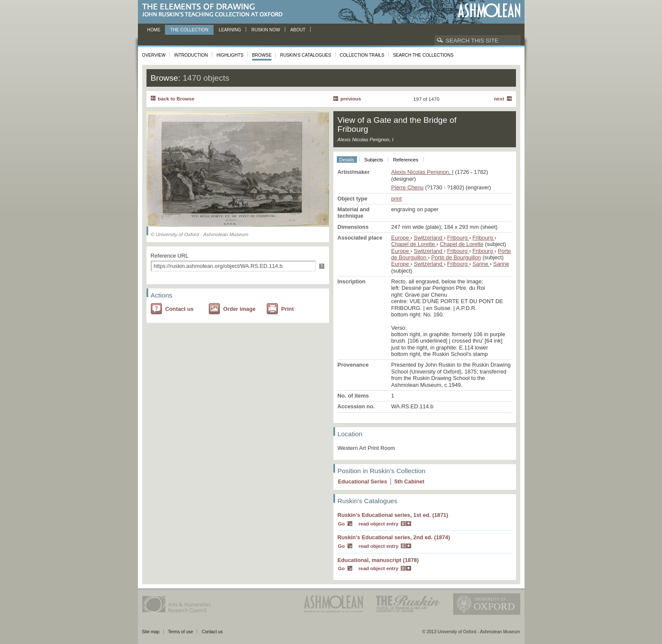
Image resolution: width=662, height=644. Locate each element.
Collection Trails (362, 55)
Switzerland (429, 238)
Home (154, 30)
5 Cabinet (409, 481)
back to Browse (176, 99)
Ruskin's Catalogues (306, 55)
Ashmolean (489, 11)
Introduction (191, 55)
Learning (230, 30)
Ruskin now (266, 30)
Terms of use (181, 632)
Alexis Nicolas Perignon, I (423, 172)
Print (288, 309)
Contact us (180, 309)
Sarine (481, 264)
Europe (401, 238)
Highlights (230, 55)
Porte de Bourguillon (456, 257)
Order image (239, 309)
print (397, 199)
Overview (154, 55)
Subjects (374, 160)
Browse (262, 55)
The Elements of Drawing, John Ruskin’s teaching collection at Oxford (215, 11)
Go (342, 524)
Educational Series (363, 481)
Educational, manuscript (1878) (378, 560)
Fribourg (458, 238)
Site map (151, 632)
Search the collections (423, 55)
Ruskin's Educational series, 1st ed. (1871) (393, 515)
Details (347, 160)
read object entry (379, 524)
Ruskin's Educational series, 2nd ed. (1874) (394, 537)
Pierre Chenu (407, 187)
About (298, 30)
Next (499, 99)
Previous (351, 99)
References (406, 160)
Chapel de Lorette (414, 244)
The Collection (189, 30)
